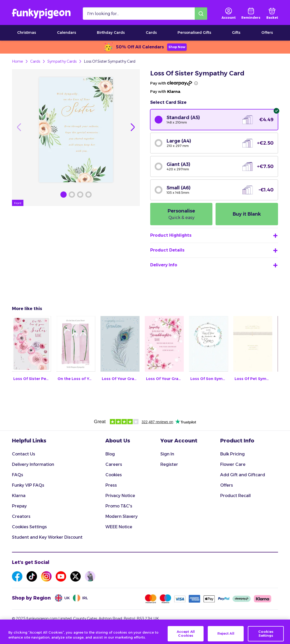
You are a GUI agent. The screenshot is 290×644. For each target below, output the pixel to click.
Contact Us (24, 454)
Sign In (167, 454)
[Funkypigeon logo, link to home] (41, 14)
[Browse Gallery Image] (64, 195)
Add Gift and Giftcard (243, 475)
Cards (151, 33)
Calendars (67, 33)
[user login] (229, 14)
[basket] (272, 14)
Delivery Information (33, 464)
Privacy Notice (120, 496)
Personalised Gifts (194, 33)
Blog (110, 454)
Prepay (19, 506)
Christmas (27, 33)
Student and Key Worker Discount (47, 537)
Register (169, 464)
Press (111, 485)
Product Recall (235, 496)
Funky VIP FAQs (28, 485)
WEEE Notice (119, 527)
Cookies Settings (29, 527)
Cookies (114, 475)
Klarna (19, 496)
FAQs (18, 475)
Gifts (236, 33)
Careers (114, 464)
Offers (267, 33)
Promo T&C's (119, 506)
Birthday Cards (111, 33)
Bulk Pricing (232, 454)
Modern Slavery (122, 516)
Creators (21, 516)
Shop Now (177, 47)
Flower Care (233, 464)
